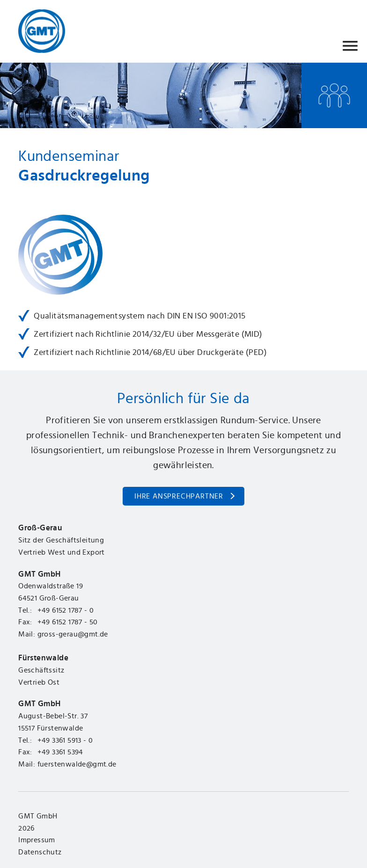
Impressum (37, 840)
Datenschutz (40, 852)
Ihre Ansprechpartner (179, 496)
